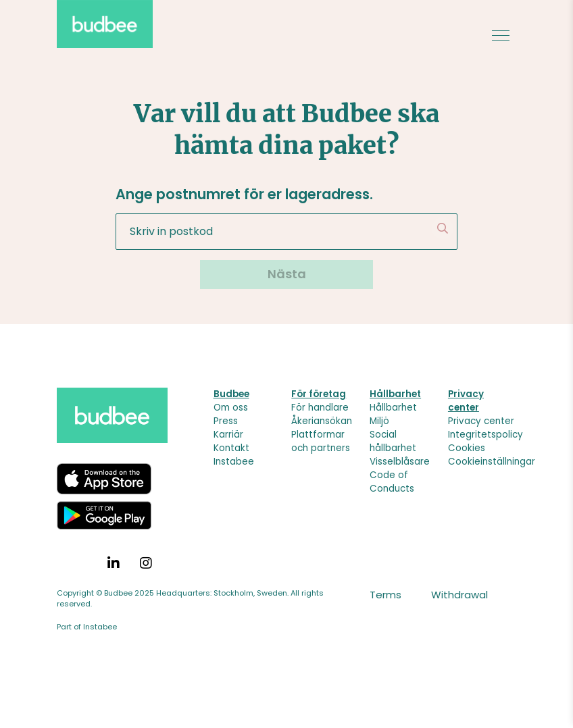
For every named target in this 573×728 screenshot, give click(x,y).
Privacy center (481, 421)
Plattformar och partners (321, 441)
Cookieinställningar (492, 462)
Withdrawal (459, 595)
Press (226, 421)
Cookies (467, 448)
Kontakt (231, 448)
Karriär (228, 435)
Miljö (379, 421)
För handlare (320, 408)
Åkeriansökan (322, 421)
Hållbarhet (393, 408)
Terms (385, 595)
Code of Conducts (392, 482)
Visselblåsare (400, 462)
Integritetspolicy (485, 435)
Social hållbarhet (393, 441)
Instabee (234, 462)
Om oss (231, 408)
